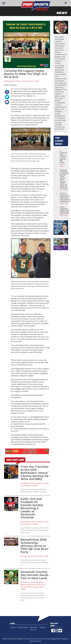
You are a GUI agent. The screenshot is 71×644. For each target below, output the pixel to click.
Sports (26, 627)
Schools (20, 627)
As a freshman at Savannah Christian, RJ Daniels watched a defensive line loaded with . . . (35, 530)
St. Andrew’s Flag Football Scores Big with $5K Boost (63, 157)
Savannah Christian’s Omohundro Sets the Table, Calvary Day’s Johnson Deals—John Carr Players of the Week (64, 179)
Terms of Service (44, 639)
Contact (43, 627)
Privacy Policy (30, 639)
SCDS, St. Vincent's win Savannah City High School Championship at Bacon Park (65, 197)
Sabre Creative (36, 641)
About (13, 627)
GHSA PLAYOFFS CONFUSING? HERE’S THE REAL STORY (65, 210)
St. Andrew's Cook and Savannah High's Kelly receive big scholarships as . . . (34, 563)
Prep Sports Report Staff (16, 81)
